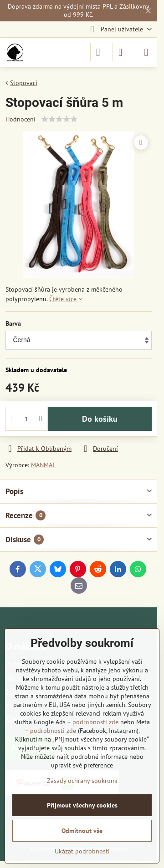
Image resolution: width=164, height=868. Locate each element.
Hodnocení (20, 119)
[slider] (59, 119)
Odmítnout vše (82, 831)
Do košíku (100, 419)
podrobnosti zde (95, 722)
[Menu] (146, 52)
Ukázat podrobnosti (82, 851)
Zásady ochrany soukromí (82, 781)
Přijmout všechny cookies (82, 805)
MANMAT (43, 465)
